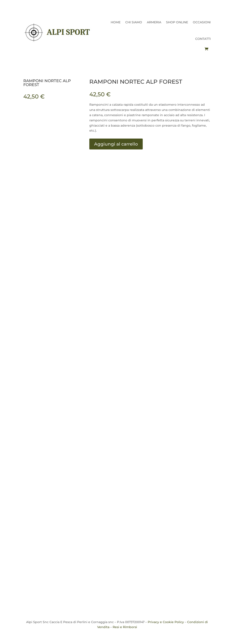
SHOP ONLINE (177, 22)
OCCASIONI (202, 22)
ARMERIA (154, 22)
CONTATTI (203, 39)
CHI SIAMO (134, 22)
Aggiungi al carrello (116, 144)
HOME (116, 22)
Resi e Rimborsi (125, 627)
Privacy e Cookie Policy (166, 622)
